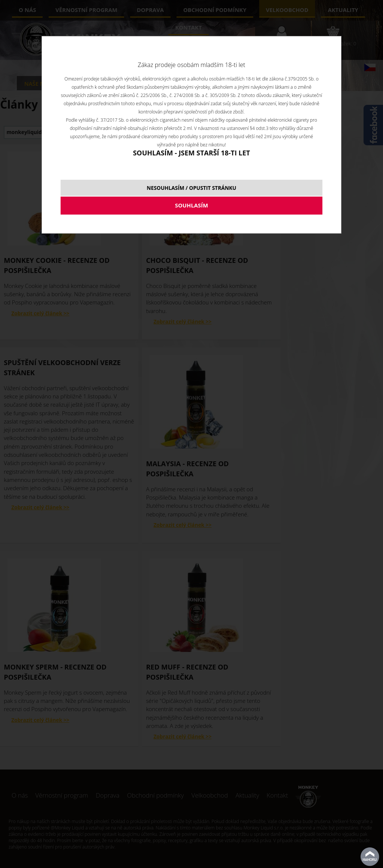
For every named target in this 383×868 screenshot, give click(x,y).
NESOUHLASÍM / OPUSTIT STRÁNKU (191, 188)
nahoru (370, 857)
